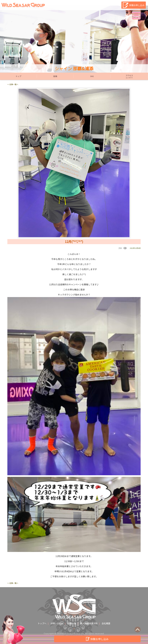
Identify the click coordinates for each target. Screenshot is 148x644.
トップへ (42, 623)
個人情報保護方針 (89, 623)
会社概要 (106, 623)
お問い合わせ (57, 623)
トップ (18, 76)
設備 (55, 76)
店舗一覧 (72, 623)
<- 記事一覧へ (13, 84)
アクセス (129, 76)
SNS (92, 76)
